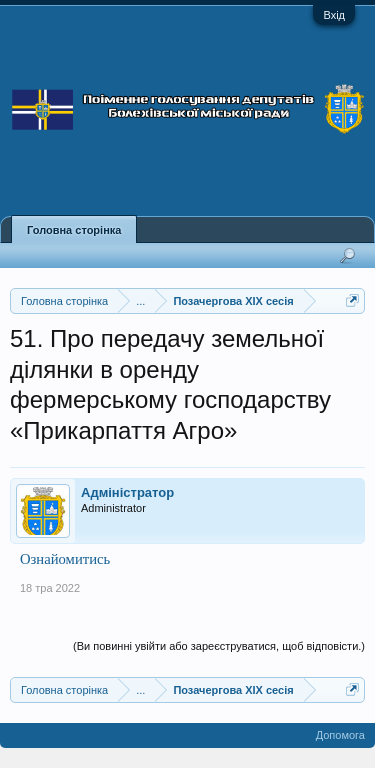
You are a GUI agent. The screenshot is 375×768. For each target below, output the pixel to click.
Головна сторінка (74, 230)
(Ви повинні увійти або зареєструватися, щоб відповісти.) (219, 646)
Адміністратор (127, 492)
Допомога (340, 735)
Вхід (334, 15)
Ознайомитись (65, 559)
